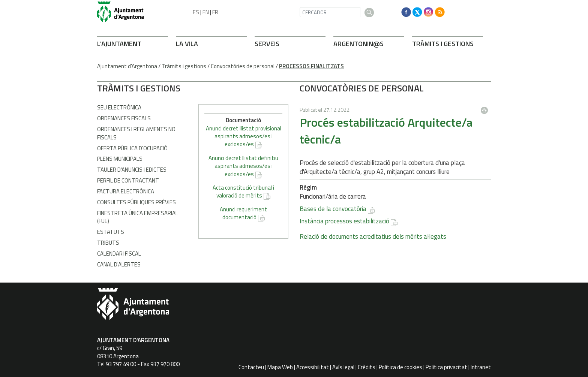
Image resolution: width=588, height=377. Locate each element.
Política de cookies (400, 367)
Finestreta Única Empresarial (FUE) (138, 217)
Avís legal (343, 367)
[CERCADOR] (330, 12)
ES (196, 12)
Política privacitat (446, 367)
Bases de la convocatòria (232, 209)
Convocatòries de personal (243, 66)
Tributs (108, 243)
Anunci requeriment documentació (446, 213)
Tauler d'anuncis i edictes (132, 170)
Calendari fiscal (119, 254)
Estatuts (111, 232)
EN (206, 12)
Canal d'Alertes (119, 264)
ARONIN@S (358, 44)
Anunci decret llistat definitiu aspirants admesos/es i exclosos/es (446, 166)
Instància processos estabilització (243, 221)
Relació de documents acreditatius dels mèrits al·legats (272, 236)
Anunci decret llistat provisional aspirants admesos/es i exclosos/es (446, 136)
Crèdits (367, 367)
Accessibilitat (313, 367)
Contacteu (251, 367)
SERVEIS (267, 44)
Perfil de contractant (128, 180)
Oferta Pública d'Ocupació (132, 148)
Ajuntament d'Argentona (127, 66)
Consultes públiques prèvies (136, 202)
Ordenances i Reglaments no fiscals (136, 133)
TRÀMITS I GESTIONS (443, 44)
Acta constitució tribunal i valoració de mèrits (446, 191)
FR (215, 12)
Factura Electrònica (126, 191)
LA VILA (187, 44)
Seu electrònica (119, 107)
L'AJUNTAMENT (119, 44)
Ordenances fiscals (124, 118)
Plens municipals (120, 159)
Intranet (481, 367)
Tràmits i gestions (184, 66)
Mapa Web (280, 367)
